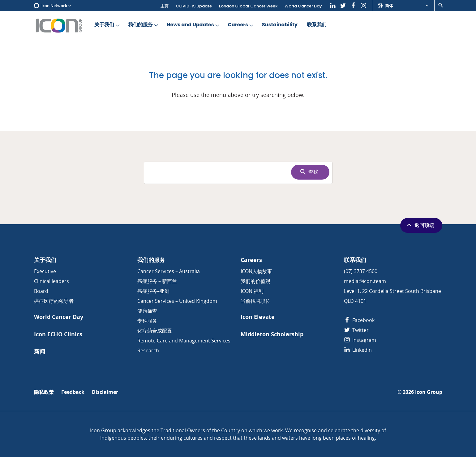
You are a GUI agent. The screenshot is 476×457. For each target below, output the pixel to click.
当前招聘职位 (255, 301)
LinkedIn (358, 350)
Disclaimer (105, 392)
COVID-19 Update (194, 6)
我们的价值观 (255, 281)
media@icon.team (365, 281)
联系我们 (317, 25)
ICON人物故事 (256, 271)
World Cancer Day (303, 6)
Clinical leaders (51, 281)
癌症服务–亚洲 (153, 291)
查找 (309, 172)
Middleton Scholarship (272, 334)
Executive (45, 271)
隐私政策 (44, 392)
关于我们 (107, 25)
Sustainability (280, 25)
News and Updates (194, 25)
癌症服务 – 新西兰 (157, 281)
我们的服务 (144, 25)
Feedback (73, 392)
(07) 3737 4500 (361, 271)
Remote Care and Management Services (184, 341)
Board (41, 291)
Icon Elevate (258, 317)
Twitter (356, 330)
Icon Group (429, 392)
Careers (241, 25)
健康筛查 (147, 311)
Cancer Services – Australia (169, 271)
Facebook (359, 320)
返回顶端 (420, 225)
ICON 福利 (252, 291)
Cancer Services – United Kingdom (177, 301)
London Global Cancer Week (248, 6)
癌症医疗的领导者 (54, 301)
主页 (165, 6)
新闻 (40, 352)
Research (148, 350)
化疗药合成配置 (155, 331)
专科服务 (147, 321)
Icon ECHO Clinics (58, 334)
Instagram (360, 340)
